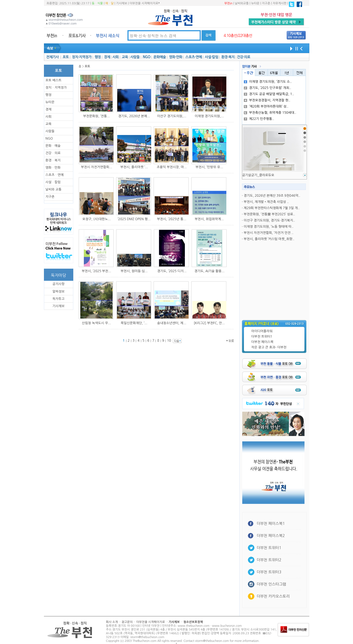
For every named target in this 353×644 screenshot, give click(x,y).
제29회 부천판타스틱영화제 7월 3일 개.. (272, 208)
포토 (66, 57)
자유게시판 (280, 3)
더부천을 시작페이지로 (145, 3)
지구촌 (266, 3)
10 (169, 341)
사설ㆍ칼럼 (53, 182)
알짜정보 (58, 292)
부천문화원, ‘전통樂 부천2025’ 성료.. (269, 214)
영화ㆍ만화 (53, 168)
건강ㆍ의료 (53, 153)
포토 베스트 (54, 80)
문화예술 (160, 57)
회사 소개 (112, 622)
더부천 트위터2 (269, 560)
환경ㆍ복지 (53, 160)
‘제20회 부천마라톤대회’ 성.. (266, 106)
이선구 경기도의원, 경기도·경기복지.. (269, 220)
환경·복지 (228, 57)
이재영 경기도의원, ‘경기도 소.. (268, 82)
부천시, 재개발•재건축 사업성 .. (266, 202)
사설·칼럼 (211, 57)
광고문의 (127, 622)
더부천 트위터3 (269, 572)
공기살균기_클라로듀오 (258, 175)
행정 (98, 57)
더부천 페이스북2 (271, 536)
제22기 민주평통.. (259, 119)
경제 (107, 57)
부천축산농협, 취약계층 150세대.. (270, 113)
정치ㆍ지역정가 (56, 88)
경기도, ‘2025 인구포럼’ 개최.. (267, 88)
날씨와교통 (242, 3)
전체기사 (52, 57)
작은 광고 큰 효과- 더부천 (269, 347)
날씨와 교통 (54, 189)
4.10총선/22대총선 (238, 36)
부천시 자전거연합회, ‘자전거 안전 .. (269, 233)
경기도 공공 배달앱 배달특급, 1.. (269, 94)
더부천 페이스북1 (271, 524)
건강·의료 (243, 57)
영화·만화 (176, 57)
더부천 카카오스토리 (273, 596)
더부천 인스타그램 (271, 584)
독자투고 (58, 299)
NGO (147, 57)
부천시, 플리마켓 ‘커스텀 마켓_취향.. (269, 239)
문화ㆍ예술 (53, 146)
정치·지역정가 (82, 57)
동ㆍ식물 (97, 3)
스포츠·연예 (194, 57)
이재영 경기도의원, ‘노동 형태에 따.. (269, 227)
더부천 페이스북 (262, 342)
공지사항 (58, 284)
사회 (115, 57)
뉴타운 (255, 3)
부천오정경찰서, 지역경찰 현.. (267, 100)
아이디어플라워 (262, 331)
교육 (125, 57)
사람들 (135, 57)
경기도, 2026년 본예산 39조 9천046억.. (272, 196)
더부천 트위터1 (262, 337)
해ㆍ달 (110, 3)
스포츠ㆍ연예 (55, 175)
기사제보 (122, 3)
